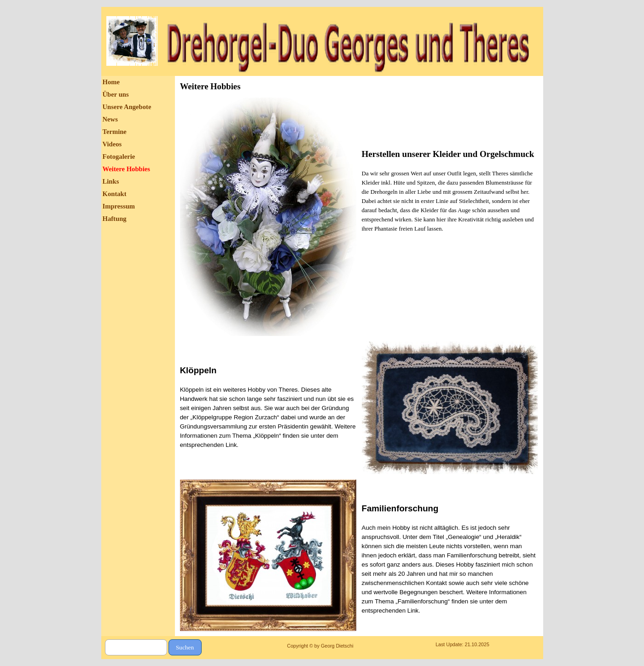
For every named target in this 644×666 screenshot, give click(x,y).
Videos (112, 144)
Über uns (116, 94)
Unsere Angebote (127, 107)
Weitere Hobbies (127, 169)
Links (111, 181)
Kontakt (115, 194)
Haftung (115, 219)
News (110, 119)
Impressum (119, 206)
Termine (115, 132)
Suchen (185, 647)
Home (111, 82)
